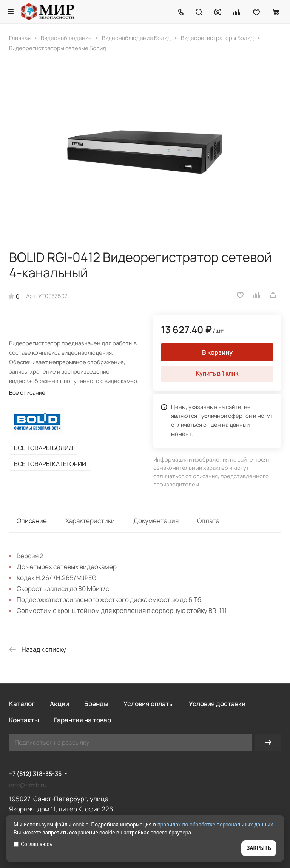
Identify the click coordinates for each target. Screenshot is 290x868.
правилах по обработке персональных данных (215, 825)
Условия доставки (217, 704)
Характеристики (90, 521)
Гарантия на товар (83, 720)
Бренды (96, 704)
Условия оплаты (149, 704)
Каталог (22, 704)
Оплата (208, 521)
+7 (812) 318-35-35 (35, 774)
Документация (156, 521)
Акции (59, 704)
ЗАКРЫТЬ (259, 848)
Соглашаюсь (33, 844)
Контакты (24, 720)
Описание (32, 521)
